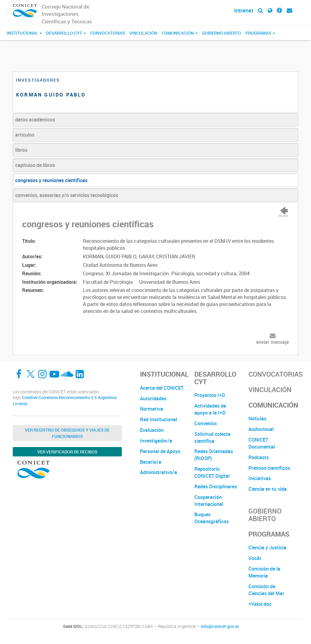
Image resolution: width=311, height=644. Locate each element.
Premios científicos (269, 468)
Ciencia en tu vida (268, 489)
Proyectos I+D (210, 395)
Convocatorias (108, 33)
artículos (25, 135)
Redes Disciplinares (216, 486)
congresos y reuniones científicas (51, 180)
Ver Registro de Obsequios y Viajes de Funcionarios (67, 433)
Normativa (152, 409)
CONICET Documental (262, 443)
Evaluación (152, 430)
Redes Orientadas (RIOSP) (214, 455)
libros (21, 150)
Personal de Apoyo (160, 451)
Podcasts (259, 457)
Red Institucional (159, 419)
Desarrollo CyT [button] (66, 33)
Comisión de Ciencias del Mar (266, 590)
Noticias (257, 419)
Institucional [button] (24, 33)
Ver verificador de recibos (67, 452)
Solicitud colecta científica (212, 437)
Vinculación (143, 33)
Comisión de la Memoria (264, 572)
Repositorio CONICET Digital (212, 472)
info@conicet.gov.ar (220, 626)
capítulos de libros (35, 165)
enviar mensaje (272, 342)
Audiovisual (261, 429)
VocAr (255, 558)
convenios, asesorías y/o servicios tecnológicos (67, 195)
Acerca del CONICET (162, 388)
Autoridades (153, 398)
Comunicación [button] (180, 33)
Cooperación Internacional (209, 501)
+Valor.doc (260, 604)
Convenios (206, 423)
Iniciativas (260, 478)
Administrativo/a (159, 472)
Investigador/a (156, 441)
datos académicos (35, 120)
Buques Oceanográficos (212, 518)
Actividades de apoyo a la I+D (210, 409)
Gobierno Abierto (222, 33)
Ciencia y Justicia (267, 547)
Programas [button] (260, 33)
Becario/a (151, 462)
